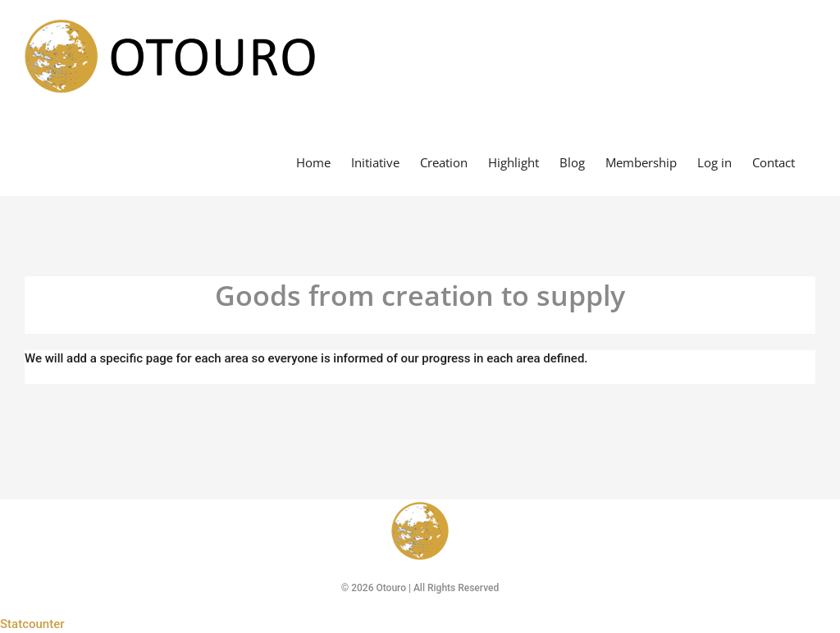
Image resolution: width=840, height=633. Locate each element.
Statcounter (32, 624)
